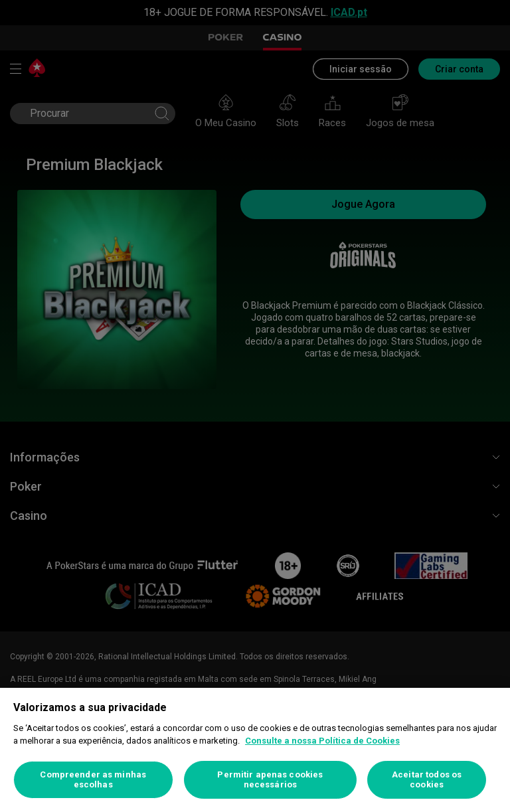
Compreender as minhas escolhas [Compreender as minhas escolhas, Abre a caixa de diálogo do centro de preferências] (93, 780)
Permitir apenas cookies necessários (270, 780)
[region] (255, 750)
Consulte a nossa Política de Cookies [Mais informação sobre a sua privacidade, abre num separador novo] (322, 741)
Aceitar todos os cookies (427, 780)
